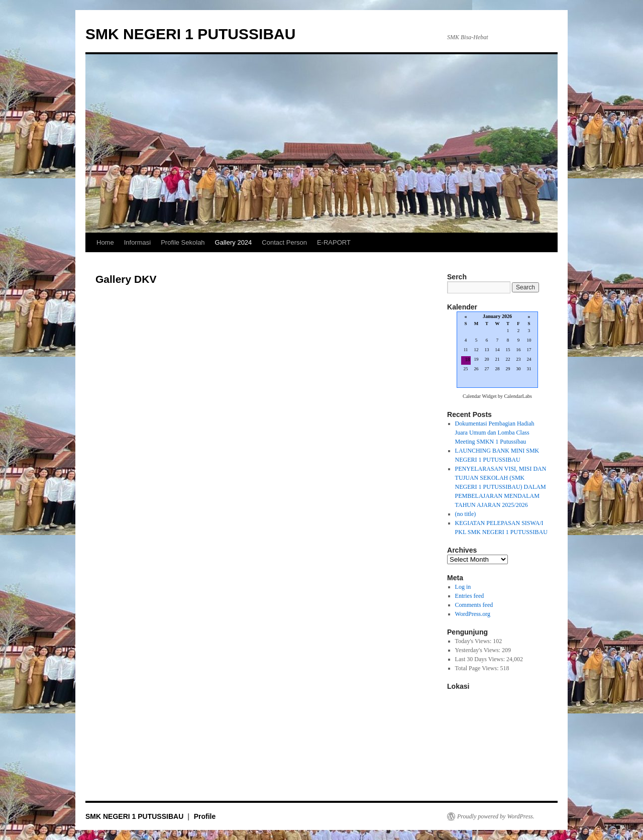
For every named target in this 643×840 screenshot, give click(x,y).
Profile (205, 816)
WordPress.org (473, 614)
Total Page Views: (478, 668)
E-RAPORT (334, 242)
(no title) (466, 514)
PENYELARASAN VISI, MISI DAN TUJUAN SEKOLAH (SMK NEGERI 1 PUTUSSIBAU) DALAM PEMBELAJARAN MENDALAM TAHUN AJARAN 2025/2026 (501, 487)
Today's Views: (474, 641)
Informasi (137, 242)
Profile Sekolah (183, 242)
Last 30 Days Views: (481, 659)
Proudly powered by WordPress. (496, 816)
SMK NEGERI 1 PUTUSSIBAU (190, 34)
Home (105, 242)
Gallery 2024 (234, 242)
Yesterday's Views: (478, 650)
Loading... (497, 350)
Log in (463, 587)
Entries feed (470, 596)
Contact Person (284, 242)
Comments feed (474, 605)
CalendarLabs (518, 396)
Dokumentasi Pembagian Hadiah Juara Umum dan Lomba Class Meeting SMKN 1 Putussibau (495, 433)
